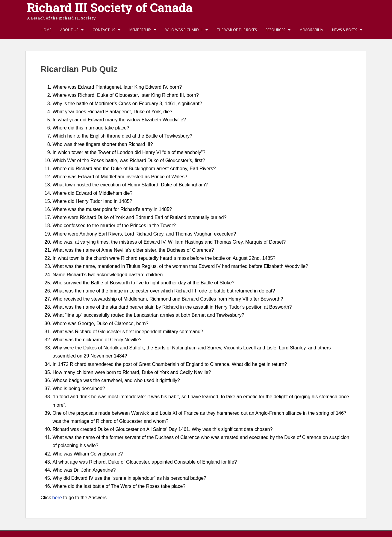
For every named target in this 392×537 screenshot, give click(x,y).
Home (46, 30)
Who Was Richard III (184, 30)
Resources (275, 30)
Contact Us (104, 30)
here (57, 498)
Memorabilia (311, 30)
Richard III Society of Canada (110, 7)
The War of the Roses (237, 30)
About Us (69, 30)
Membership (140, 30)
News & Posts (345, 30)
